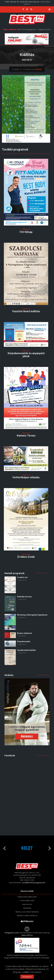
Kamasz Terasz (26, 436)
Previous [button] (4, 847)
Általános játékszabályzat (27, 915)
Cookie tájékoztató (27, 900)
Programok (27, 69)
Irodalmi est (22, 577)
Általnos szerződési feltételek (27, 912)
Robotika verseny (24, 597)
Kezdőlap (16, 69)
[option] (26, 848)
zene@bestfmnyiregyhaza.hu (34, 883)
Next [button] (50, 847)
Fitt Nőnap (26, 232)
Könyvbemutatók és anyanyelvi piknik (26, 355)
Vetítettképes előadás (26, 477)
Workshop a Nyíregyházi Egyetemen (32, 615)
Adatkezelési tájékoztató (27, 897)
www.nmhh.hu (27, 935)
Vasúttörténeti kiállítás (26, 311)
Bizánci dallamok (24, 633)
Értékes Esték (26, 557)
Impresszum (27, 904)
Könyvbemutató (24, 642)
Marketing (27, 908)
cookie (26, 972)
